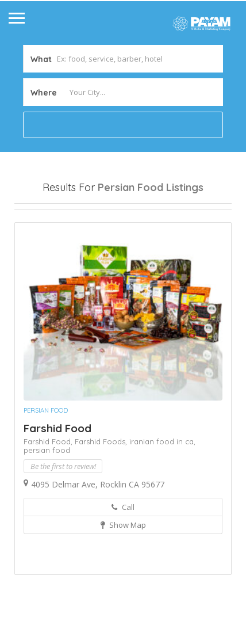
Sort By (38, 260)
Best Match (131, 239)
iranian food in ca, (162, 502)
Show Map (123, 585)
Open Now (45, 219)
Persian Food (46, 471)
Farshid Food (57, 489)
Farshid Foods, (102, 502)
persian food (47, 510)
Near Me (66, 239)
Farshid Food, (49, 502)
